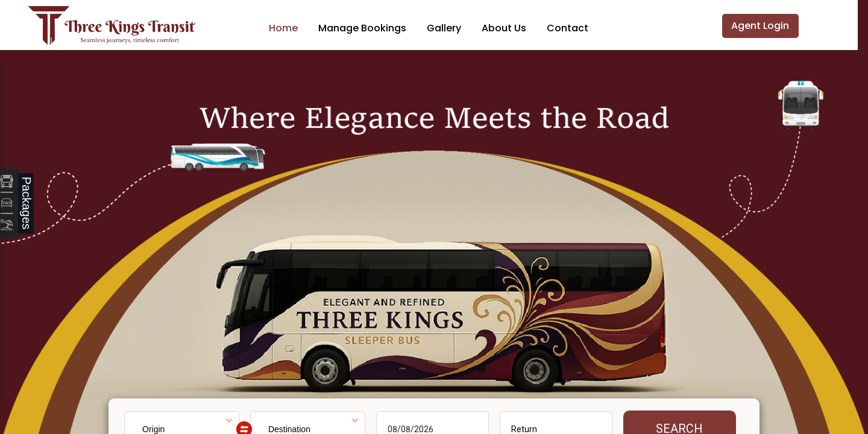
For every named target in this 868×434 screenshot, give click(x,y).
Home (283, 28)
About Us (504, 28)
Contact (568, 28)
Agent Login (760, 26)
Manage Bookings (362, 28)
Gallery (444, 28)
